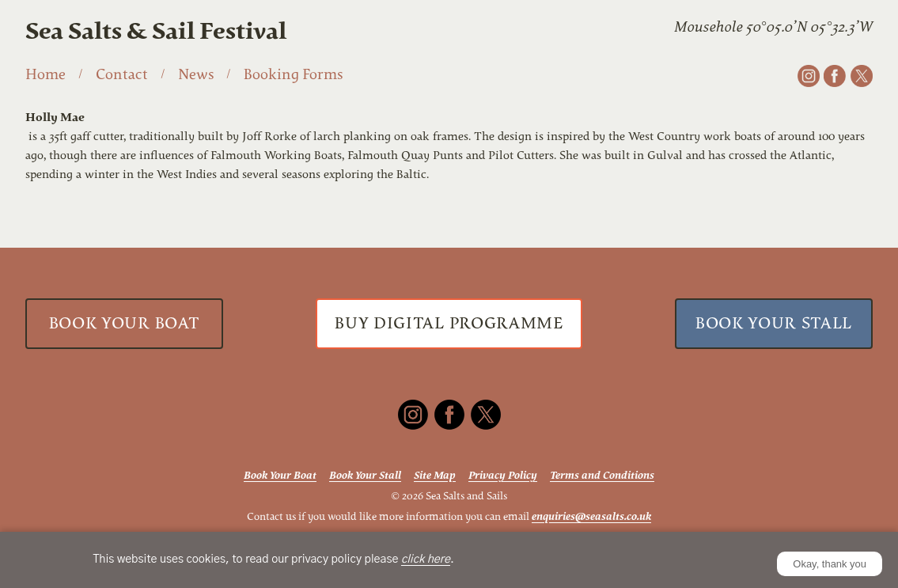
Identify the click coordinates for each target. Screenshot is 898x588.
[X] (862, 76)
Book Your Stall (774, 323)
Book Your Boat (124, 323)
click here (426, 560)
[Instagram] (809, 76)
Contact (122, 74)
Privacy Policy (503, 475)
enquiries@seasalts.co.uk (591, 516)
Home (45, 74)
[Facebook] (835, 76)
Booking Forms (293, 74)
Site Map (435, 475)
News (196, 74)
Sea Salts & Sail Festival (156, 32)
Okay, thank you (830, 564)
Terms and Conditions (602, 475)
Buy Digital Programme (449, 323)
